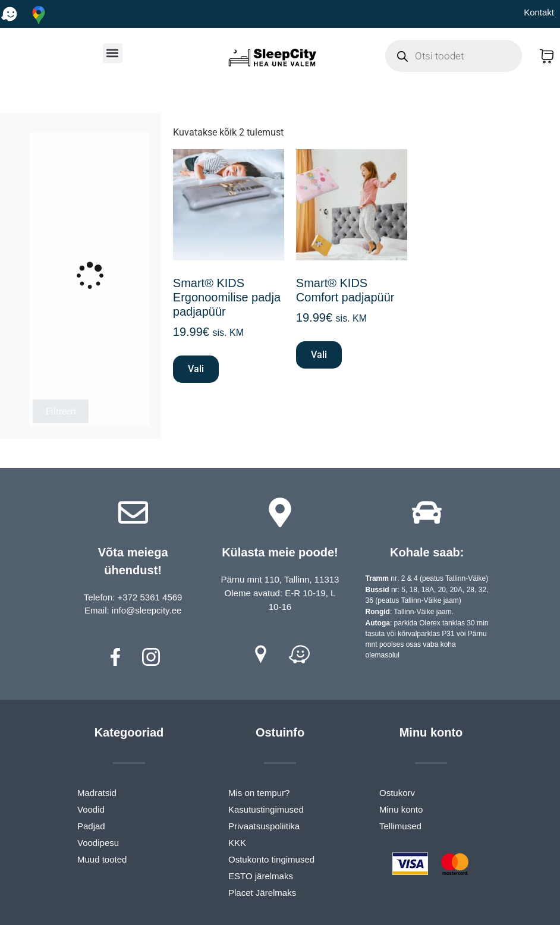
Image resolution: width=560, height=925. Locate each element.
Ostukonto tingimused (271, 859)
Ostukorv (397, 793)
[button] (113, 53)
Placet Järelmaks (262, 893)
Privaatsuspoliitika (264, 826)
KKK (237, 843)
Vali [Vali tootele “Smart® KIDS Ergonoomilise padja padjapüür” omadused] (196, 369)
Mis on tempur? (259, 793)
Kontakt (539, 12)
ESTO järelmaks (261, 876)
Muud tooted (102, 859)
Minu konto (401, 809)
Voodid (91, 809)
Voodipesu (98, 843)
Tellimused (400, 826)
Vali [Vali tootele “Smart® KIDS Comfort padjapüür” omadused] (319, 355)
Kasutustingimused (266, 809)
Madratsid (97, 793)
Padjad (91, 826)
